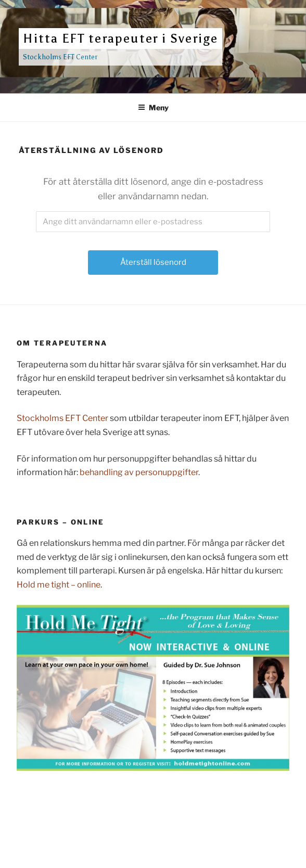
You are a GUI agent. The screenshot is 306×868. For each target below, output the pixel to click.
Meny (153, 107)
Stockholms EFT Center (62, 418)
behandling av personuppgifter (139, 472)
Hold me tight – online (59, 585)
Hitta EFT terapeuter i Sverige (120, 38)
